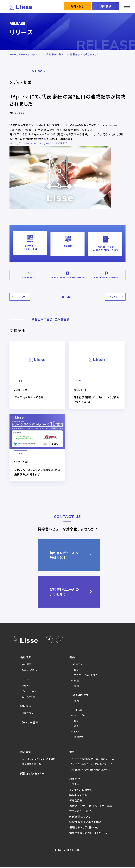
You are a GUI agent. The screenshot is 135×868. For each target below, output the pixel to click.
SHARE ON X (29, 274)
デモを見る (76, 801)
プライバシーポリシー (82, 812)
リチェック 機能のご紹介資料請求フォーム (92, 758)
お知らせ (26, 684)
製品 (72, 655)
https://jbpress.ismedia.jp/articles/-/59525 (40, 143)
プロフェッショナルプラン (87, 673)
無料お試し (77, 6)
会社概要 (27, 662)
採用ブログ (28, 711)
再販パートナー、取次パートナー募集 (91, 806)
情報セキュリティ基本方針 (85, 828)
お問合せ (75, 780)
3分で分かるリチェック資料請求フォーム (92, 765)
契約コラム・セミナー (33, 771)
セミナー (74, 785)
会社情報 (26, 655)
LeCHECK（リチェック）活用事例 (39, 757)
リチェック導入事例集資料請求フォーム (92, 770)
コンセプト (80, 713)
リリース (24, 54)
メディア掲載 (29, 695)
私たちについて (30, 668)
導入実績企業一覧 (32, 762)
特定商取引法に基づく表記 (85, 823)
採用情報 (26, 704)
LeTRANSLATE (80, 693)
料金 (77, 678)
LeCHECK (77, 662)
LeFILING (77, 708)
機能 (77, 668)
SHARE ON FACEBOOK (106, 274)
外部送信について (80, 817)
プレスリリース (30, 689)
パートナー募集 (30, 720)
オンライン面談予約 (81, 790)
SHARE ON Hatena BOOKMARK (67, 274)
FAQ (77, 729)
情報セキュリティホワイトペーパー (90, 833)
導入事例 (26, 750)
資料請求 (106, 6)
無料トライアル (78, 796)
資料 (77, 684)
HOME (13, 54)
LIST (68, 295)
